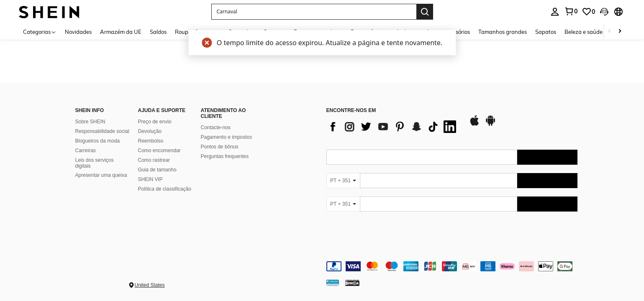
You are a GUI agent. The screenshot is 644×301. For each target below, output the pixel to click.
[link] (571, 11)
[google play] (490, 125)
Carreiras (86, 150)
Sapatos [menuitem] (546, 32)
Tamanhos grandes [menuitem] (503, 32)
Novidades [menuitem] (78, 32)
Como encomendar (159, 150)
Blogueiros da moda (98, 141)
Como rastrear (154, 160)
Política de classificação (165, 189)
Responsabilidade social (102, 131)
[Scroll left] (610, 32)
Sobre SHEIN (90, 122)
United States (150, 285)
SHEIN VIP (150, 179)
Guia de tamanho (157, 170)
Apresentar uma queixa (101, 175)
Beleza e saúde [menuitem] (584, 32)
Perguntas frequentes (225, 156)
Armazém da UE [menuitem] (121, 32)
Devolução (150, 131)
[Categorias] (40, 32)
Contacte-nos (216, 128)
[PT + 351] (343, 181)
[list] (393, 127)
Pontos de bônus (220, 147)
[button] (314, 12)
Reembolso (151, 141)
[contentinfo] (452, 266)
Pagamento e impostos (227, 137)
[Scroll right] (620, 32)
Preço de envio (155, 122)
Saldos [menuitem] (158, 32)
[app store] (475, 125)
